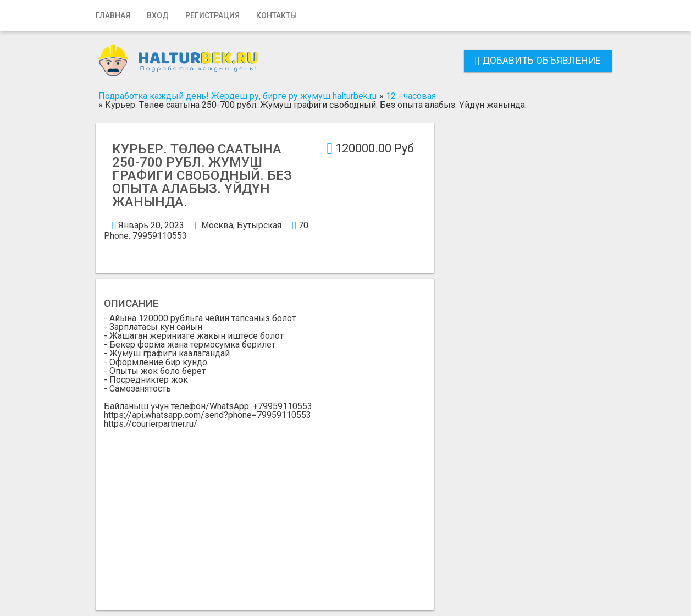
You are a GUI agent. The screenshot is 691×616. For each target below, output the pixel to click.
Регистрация (212, 15)
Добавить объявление (538, 60)
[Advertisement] (265, 511)
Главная (113, 15)
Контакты (277, 15)
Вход (158, 15)
